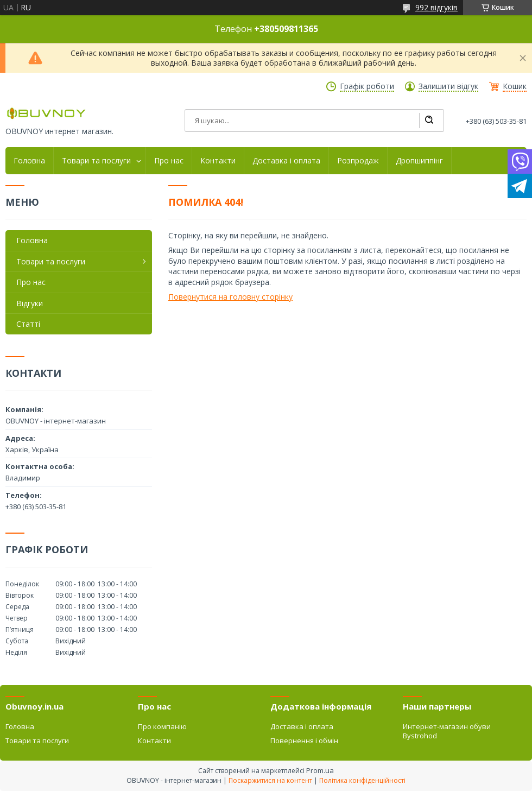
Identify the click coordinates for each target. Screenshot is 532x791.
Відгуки (30, 303)
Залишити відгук (448, 86)
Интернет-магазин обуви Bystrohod (447, 731)
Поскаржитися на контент (270, 780)
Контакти (218, 161)
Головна (29, 161)
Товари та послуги (96, 161)
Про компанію (162, 726)
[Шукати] (429, 121)
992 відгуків (436, 7)
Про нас (169, 161)
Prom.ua (320, 770)
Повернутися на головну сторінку (230, 297)
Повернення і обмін (304, 741)
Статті (28, 324)
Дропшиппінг (419, 161)
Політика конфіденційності (362, 780)
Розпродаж (358, 161)
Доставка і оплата (286, 161)
